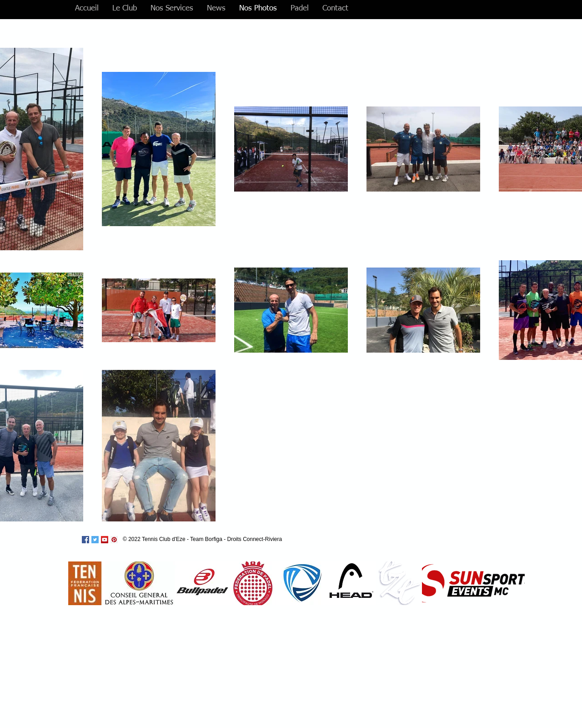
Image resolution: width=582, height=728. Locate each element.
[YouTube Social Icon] (105, 540)
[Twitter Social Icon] (95, 540)
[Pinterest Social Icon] (114, 540)
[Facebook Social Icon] (85, 540)
